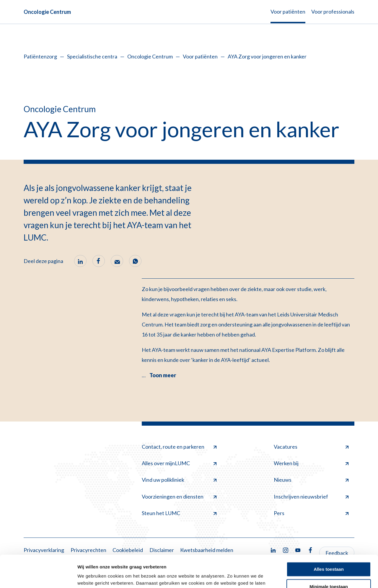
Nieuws (311, 480)
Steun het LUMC (179, 513)
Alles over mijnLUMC (179, 463)
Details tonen (91, 576)
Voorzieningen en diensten (179, 496)
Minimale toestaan (329, 556)
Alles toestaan (329, 539)
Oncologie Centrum (47, 12)
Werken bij (311, 463)
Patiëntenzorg (40, 56)
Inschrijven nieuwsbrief (311, 496)
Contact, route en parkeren (179, 447)
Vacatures (311, 447)
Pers (311, 513)
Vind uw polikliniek (179, 480)
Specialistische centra (92, 56)
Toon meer (163, 375)
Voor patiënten (200, 56)
